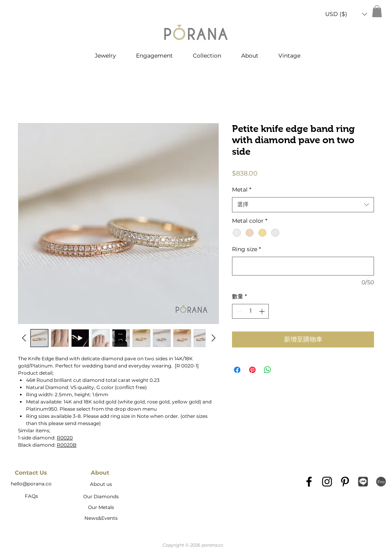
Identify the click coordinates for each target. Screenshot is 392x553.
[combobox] (303, 205)
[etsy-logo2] (381, 482)
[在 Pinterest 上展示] (252, 370)
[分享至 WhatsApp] (268, 370)
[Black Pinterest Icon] (345, 482)
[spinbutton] (250, 311)
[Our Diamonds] (101, 497)
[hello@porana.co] (31, 484)
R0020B (67, 445)
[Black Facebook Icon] (309, 482)
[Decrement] (238, 311)
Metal (242, 190)
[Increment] (263, 311)
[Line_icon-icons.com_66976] (363, 482)
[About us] (101, 485)
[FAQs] (31, 497)
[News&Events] (101, 519)
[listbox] (346, 14)
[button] (346, 14)
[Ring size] (303, 266)
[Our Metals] (101, 508)
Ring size (246, 249)
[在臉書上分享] (237, 370)
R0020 (65, 438)
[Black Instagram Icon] (327, 482)
